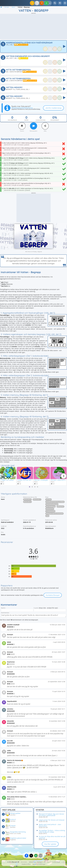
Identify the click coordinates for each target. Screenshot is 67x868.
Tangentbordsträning (18, 832)
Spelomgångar (12, 120)
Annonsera (24, 862)
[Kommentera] (34, 126)
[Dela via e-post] (41, 856)
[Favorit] (22, 126)
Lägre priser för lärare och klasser (52, 820)
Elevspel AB (16, 862)
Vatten (48, 500)
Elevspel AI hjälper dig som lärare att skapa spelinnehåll (51, 815)
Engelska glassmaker (18, 838)
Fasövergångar (52, 504)
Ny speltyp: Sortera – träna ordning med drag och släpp (52, 831)
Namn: (3, 608)
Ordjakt (13, 826)
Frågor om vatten (7, 480)
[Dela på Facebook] (27, 856)
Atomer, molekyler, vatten (44, 480)
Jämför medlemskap (53, 108)
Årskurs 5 (37, 500)
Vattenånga (50, 507)
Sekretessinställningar (39, 864)
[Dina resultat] (50, 3)
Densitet (60, 507)
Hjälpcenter (32, 862)
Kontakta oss (41, 862)
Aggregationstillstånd (55, 502)
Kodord (13, 819)
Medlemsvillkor (26, 864)
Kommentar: (5, 613)
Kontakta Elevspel (53, 595)
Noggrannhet (55, 120)
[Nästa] (64, 476)
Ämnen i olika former (59, 480)
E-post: (36, 608)
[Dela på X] (31, 856)
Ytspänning (50, 511)
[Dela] (45, 126)
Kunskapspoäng (41, 120)
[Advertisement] (33, 27)
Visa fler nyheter (50, 844)
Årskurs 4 (27, 500)
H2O (47, 516)
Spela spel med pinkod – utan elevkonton (50, 825)
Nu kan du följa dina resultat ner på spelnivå (52, 837)
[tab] (30, 487)
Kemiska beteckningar (54, 514)
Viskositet (50, 509)
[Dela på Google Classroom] (36, 856)
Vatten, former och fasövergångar (30, 480)
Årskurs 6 (27, 502)
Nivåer (26, 120)
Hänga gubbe (15, 813)
